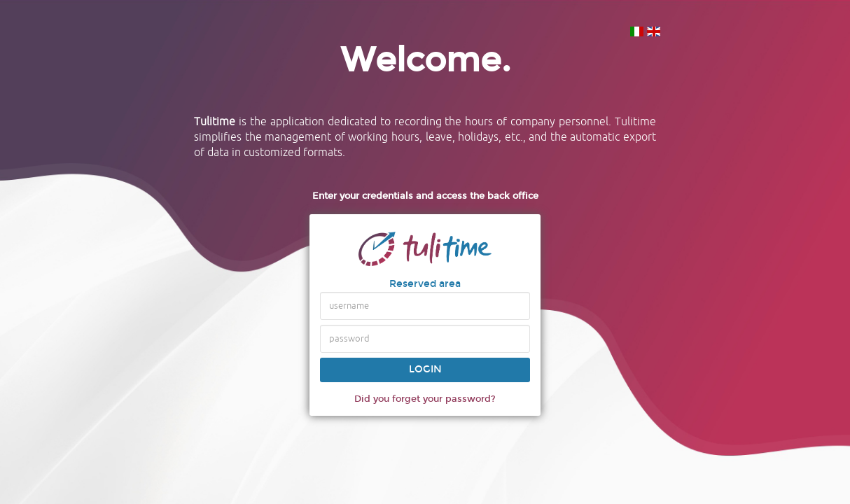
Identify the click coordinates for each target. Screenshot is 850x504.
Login (425, 369)
